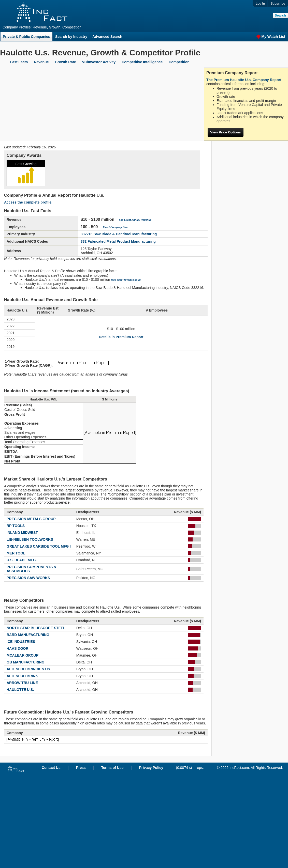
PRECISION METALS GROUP (31, 519)
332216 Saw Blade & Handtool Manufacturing (119, 234)
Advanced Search (107, 37)
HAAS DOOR (18, 648)
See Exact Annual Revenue (135, 220)
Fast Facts (19, 62)
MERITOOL (16, 553)
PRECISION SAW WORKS (28, 578)
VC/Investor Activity (99, 62)
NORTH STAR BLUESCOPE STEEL (36, 628)
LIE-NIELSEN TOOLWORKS (30, 539)
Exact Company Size (116, 227)
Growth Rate (65, 62)
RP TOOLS (16, 526)
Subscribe (278, 3)
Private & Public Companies (26, 37)
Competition (179, 62)
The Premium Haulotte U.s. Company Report (244, 80)
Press (81, 768)
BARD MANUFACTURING (28, 635)
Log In (260, 3)
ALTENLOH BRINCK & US (28, 669)
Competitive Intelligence (142, 62)
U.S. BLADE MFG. (22, 560)
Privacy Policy (151, 768)
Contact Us (51, 768)
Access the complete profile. (28, 202)
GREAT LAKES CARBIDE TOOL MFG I (39, 546)
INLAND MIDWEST (22, 533)
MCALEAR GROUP (23, 655)
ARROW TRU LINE (22, 683)
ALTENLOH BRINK (22, 676)
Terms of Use (112, 768)
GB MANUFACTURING (26, 662)
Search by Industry (71, 37)
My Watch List (271, 37)
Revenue (41, 62)
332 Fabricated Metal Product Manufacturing (118, 241)
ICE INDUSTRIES (21, 642)
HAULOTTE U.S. (20, 690)
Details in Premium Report (121, 337)
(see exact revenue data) (126, 280)
